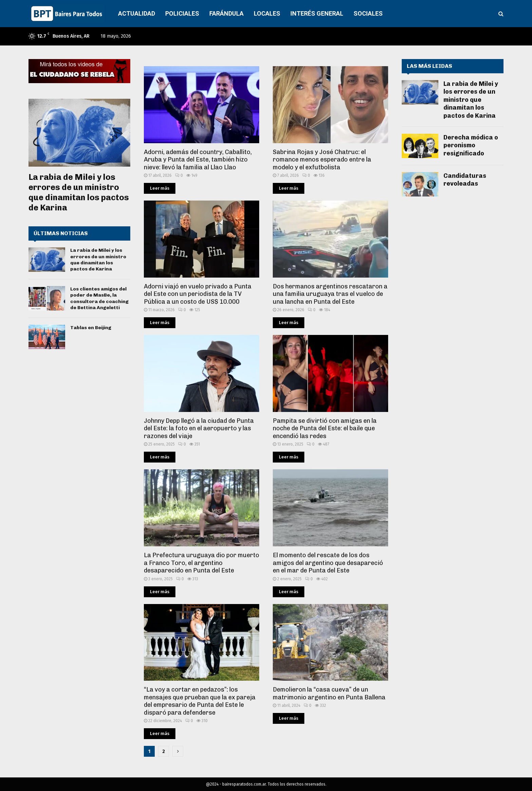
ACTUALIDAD (137, 13)
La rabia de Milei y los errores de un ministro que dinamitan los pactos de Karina (79, 192)
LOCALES (267, 13)
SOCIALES (368, 13)
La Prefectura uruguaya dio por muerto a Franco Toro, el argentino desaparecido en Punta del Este (202, 563)
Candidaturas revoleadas (465, 180)
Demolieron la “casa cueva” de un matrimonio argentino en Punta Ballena (329, 693)
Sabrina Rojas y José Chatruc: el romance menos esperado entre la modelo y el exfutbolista (322, 160)
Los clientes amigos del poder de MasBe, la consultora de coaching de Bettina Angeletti (99, 298)
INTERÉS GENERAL (317, 13)
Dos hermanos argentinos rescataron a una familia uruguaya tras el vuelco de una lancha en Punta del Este (330, 294)
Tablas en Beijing (91, 328)
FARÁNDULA (226, 13)
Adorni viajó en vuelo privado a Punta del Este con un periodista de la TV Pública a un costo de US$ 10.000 (198, 294)
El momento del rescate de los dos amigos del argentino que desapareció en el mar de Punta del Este (328, 563)
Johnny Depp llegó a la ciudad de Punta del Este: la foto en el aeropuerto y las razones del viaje (199, 428)
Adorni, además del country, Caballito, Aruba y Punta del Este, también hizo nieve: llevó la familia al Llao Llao (198, 160)
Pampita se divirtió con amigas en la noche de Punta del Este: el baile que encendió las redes (325, 428)
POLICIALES (182, 13)
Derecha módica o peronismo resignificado (471, 145)
